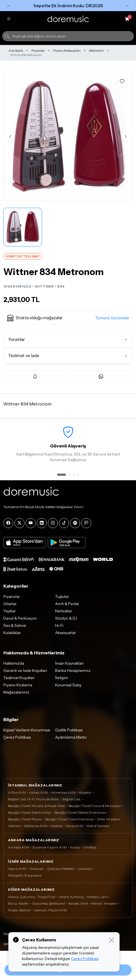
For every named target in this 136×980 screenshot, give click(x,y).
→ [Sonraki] (127, 6)
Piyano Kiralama (18, 685)
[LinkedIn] (42, 523)
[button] (68, 318)
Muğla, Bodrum (20, 910)
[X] (19, 523)
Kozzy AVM (75, 826)
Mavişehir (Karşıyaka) (25, 875)
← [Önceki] (9, 6)
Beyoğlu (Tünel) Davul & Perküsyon (95, 806)
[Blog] (86, 523)
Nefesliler (64, 611)
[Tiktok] (64, 523)
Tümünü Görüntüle (112, 318)
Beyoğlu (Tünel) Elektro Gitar (30, 812)
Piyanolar (38, 51)
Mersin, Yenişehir (104, 903)
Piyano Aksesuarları (67, 51)
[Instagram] (53, 523)
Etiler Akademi (109, 819)
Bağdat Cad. (72, 799)
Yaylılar (10, 611)
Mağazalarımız (16, 692)
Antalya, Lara (97, 897)
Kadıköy (57, 826)
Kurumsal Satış (68, 685)
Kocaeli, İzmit (78, 903)
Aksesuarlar (65, 633)
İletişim (62, 678)
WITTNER (44, 286)
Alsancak (36, 869)
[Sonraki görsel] (126, 137)
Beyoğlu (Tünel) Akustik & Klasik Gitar (37, 806)
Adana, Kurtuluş (71, 897)
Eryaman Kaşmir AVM (50, 847)
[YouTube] (31, 523)
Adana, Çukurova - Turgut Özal (32, 897)
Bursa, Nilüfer (18, 903)
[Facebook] (8, 523)
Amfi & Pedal (67, 604)
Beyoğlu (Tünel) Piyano (25, 819)
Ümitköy (90, 847)
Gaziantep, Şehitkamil (49, 903)
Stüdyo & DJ (66, 618)
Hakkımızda (14, 663)
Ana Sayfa (16, 51)
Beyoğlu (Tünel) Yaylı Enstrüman (70, 819)
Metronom (96, 51)
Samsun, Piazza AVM (51, 910)
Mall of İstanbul (98, 826)
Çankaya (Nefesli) (61, 869)
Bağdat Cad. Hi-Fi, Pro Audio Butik (34, 799)
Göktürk (14, 826)
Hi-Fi (59, 625)
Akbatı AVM (39, 792)
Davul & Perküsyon (20, 618)
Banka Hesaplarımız (73, 670)
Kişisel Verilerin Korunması (27, 730)
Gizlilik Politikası (69, 730)
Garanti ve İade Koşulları (25, 670)
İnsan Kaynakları (69, 663)
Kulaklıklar (12, 633)
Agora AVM (17, 869)
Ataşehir (85, 792)
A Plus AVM (17, 792)
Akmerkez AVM (63, 792)
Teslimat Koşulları (19, 678)
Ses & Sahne (15, 625)
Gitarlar (10, 604)
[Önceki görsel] (10, 137)
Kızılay (75, 847)
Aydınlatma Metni (71, 737)
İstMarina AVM (36, 826)
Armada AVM (19, 847)
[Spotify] (75, 523)
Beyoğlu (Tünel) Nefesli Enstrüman (80, 812)
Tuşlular (62, 597)
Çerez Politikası (17, 737)
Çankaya (85, 869)
